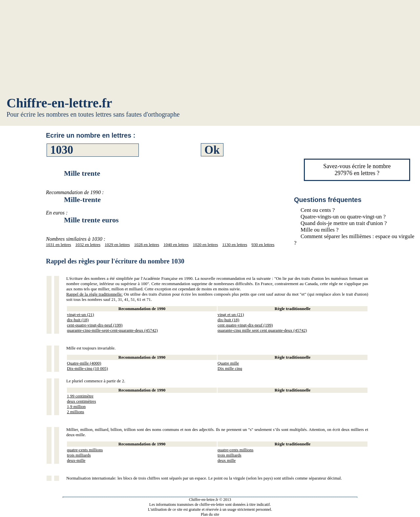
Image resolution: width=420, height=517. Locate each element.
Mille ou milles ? (320, 230)
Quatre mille (228, 363)
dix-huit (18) (78, 320)
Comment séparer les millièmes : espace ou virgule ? (354, 240)
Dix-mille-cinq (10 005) (87, 368)
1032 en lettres (88, 245)
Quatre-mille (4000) (84, 363)
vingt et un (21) (231, 315)
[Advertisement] (210, 49)
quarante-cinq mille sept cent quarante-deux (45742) (262, 330)
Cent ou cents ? (318, 210)
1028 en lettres (147, 245)
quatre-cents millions (85, 450)
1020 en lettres (206, 245)
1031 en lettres (59, 245)
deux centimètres (81, 401)
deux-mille (76, 460)
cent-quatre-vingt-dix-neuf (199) (95, 325)
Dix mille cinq (230, 368)
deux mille (227, 460)
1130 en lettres (235, 245)
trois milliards (79, 455)
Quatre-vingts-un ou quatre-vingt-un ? (343, 217)
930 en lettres (263, 245)
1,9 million (76, 406)
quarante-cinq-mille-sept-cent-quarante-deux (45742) (112, 330)
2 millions (75, 412)
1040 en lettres (176, 245)
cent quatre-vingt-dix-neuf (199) (245, 325)
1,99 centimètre (80, 396)
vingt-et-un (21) (81, 315)
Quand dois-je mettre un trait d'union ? (344, 223)
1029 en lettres (117, 245)
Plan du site (210, 514)
